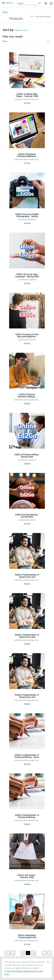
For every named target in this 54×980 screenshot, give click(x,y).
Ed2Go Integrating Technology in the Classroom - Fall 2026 (27, 937)
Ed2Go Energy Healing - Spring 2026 (27, 516)
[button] (26, 41)
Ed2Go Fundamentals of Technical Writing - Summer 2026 (27, 817)
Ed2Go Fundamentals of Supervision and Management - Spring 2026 (27, 638)
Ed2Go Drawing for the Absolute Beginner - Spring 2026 (27, 337)
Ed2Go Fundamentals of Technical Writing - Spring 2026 (27, 757)
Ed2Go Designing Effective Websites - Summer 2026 (27, 156)
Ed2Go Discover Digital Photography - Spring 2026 (27, 216)
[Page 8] (23, 953)
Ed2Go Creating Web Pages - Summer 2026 (27, 95)
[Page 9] (28, 953)
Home (5, 12)
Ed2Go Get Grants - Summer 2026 (27, 876)
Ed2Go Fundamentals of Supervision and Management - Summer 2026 (27, 698)
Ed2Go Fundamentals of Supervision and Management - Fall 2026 (27, 577)
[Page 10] (34, 953)
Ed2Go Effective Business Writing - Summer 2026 (27, 397)
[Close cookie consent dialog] (48, 962)
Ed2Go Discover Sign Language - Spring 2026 (27, 275)
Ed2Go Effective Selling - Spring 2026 (27, 456)
